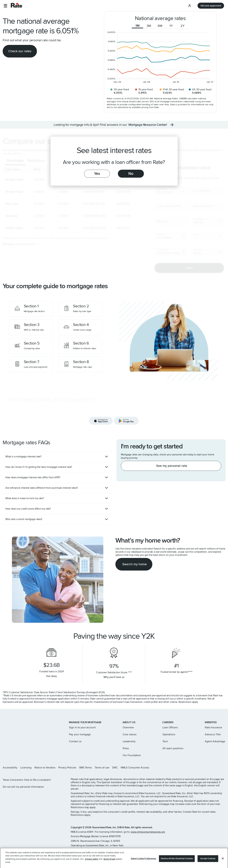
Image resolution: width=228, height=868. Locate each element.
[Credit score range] (80, 327)
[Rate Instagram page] (203, 768)
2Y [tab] (183, 26)
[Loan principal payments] (31, 364)
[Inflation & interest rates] (80, 346)
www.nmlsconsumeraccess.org (148, 832)
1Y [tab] (171, 26)
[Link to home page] (7, 723)
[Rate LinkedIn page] (219, 768)
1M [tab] (138, 26)
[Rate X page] (208, 768)
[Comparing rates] (31, 346)
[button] (5, 6)
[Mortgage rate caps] (80, 364)
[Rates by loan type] (80, 309)
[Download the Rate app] (114, 411)
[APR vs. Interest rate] (31, 327)
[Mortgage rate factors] (31, 309)
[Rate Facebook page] (213, 768)
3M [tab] (149, 26)
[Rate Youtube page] (224, 768)
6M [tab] (160, 26)
